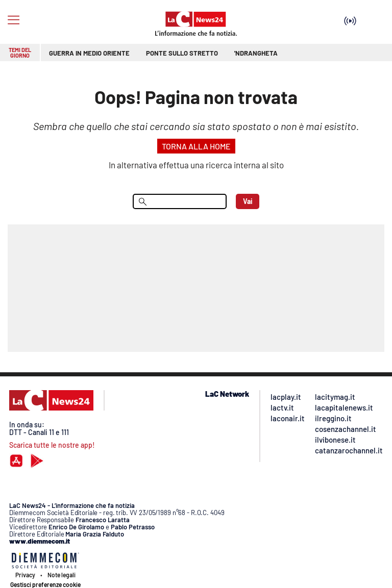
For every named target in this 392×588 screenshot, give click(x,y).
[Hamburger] (14, 20)
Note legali (62, 575)
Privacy (25, 575)
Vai (248, 201)
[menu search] (180, 201)
